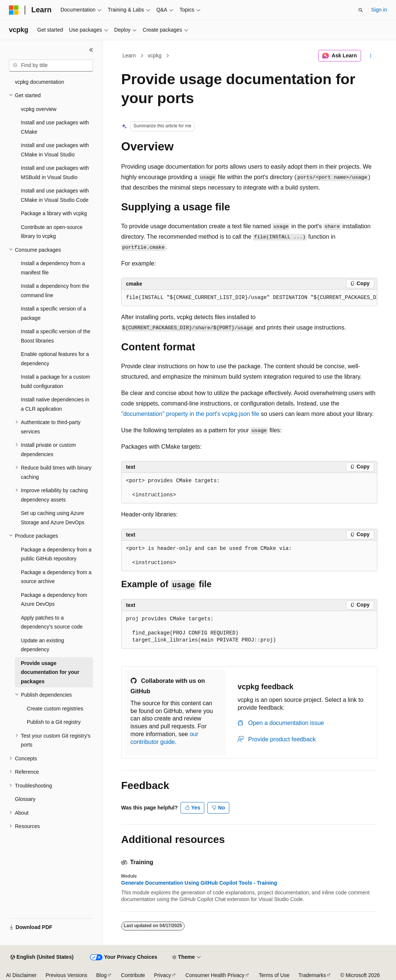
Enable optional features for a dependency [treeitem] (55, 359)
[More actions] (371, 56)
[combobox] (51, 66)
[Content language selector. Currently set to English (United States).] (42, 957)
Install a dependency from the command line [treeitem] (55, 291)
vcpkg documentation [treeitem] (39, 82)
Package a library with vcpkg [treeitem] (54, 213)
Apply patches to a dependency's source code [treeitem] (52, 622)
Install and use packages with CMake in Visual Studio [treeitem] (55, 150)
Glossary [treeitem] (25, 799)
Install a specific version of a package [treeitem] (53, 313)
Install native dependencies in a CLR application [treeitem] (55, 404)
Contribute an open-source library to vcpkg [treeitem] (52, 232)
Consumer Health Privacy (215, 975)
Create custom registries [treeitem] (55, 709)
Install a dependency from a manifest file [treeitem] (53, 268)
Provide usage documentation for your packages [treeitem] (50, 672)
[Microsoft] (14, 10)
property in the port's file (190, 414)
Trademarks (312, 975)
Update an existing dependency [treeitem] (42, 645)
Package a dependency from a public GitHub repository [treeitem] (56, 554)
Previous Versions (66, 975)
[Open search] (361, 10)
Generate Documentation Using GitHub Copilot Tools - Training (199, 883)
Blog (102, 975)
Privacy (163, 975)
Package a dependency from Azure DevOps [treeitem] (54, 600)
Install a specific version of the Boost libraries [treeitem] (56, 336)
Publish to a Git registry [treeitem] (54, 722)
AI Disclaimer (21, 975)
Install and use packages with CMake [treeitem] (55, 127)
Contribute (133, 975)
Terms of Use (274, 975)
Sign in (379, 10)
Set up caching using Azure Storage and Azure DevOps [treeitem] (52, 518)
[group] (249, 298)
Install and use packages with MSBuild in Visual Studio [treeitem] (55, 173)
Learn (129, 55)
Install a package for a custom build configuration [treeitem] (55, 381)
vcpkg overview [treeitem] (39, 109)
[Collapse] (91, 50)
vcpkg (155, 55)
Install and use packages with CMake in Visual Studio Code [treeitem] (55, 195)
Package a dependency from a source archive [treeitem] (56, 577)
